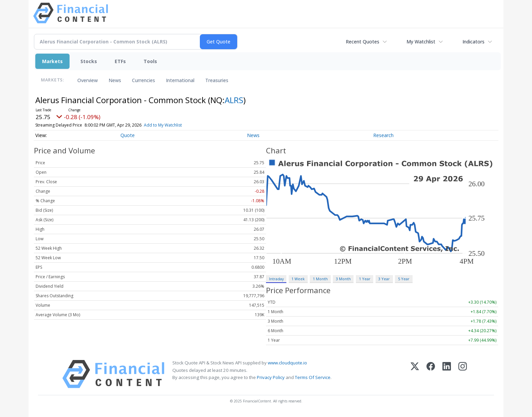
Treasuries (217, 80)
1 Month (320, 279)
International (180, 80)
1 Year (365, 279)
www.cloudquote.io (287, 363)
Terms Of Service (313, 377)
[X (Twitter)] (415, 374)
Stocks (89, 61)
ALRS (234, 100)
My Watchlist (421, 42)
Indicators (473, 42)
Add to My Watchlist (175, 125)
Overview (88, 80)
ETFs (120, 61)
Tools (150, 61)
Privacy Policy (271, 377)
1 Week (298, 279)
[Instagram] (463, 374)
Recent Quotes (363, 42)
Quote (128, 135)
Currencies (144, 80)
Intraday (276, 279)
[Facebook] (431, 374)
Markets (52, 61)
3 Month (343, 279)
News (115, 80)
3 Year (384, 279)
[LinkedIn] (447, 374)
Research (383, 135)
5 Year (404, 279)
